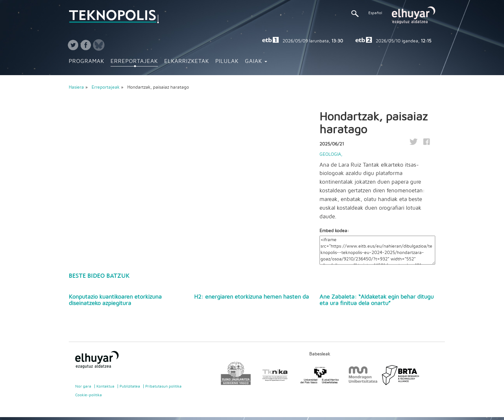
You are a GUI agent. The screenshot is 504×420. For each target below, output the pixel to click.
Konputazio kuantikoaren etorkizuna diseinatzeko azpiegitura (115, 300)
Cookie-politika (89, 395)
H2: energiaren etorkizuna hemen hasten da (252, 297)
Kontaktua (105, 386)
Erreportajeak (134, 61)
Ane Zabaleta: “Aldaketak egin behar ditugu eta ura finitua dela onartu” (377, 300)
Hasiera (76, 87)
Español (375, 13)
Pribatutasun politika (163, 386)
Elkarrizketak (187, 61)
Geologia (330, 154)
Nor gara (83, 386)
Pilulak (227, 61)
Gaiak (256, 61)
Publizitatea (130, 386)
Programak (86, 61)
